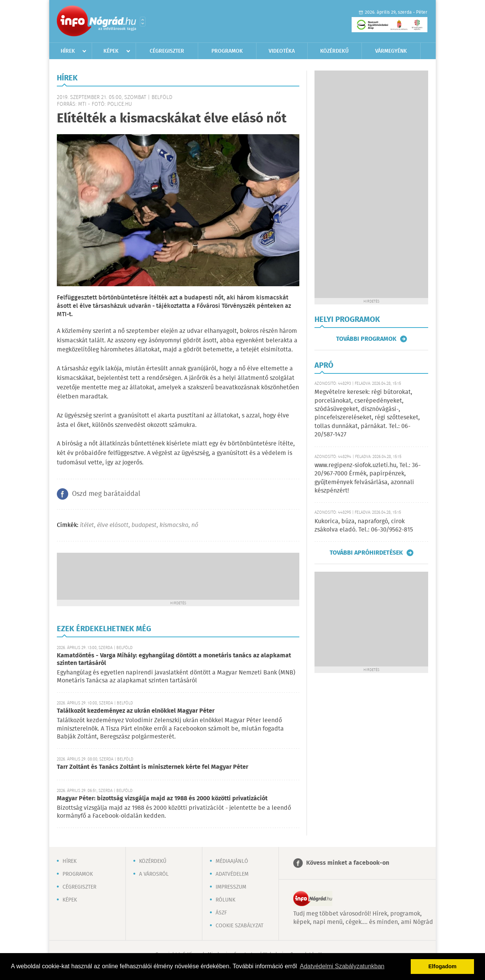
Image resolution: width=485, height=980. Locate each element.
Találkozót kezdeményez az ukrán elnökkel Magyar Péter (136, 711)
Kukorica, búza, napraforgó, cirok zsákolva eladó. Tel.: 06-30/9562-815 (364, 526)
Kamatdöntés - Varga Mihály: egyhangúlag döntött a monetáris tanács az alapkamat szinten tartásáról (174, 659)
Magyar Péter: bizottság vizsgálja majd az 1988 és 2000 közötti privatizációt (162, 799)
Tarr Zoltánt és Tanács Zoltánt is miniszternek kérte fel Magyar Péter (153, 767)
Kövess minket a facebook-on (348, 863)
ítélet (87, 525)
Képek (111, 51)
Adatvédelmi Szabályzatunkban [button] (342, 966)
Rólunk (225, 900)
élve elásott (113, 525)
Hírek (68, 51)
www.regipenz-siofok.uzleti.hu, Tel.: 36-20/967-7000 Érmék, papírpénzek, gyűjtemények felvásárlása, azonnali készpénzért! (368, 478)
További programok (366, 339)
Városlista (143, 22)
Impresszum (231, 887)
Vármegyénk (391, 51)
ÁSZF (221, 913)
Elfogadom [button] (443, 966)
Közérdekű (334, 51)
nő (195, 525)
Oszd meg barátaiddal (106, 494)
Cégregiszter (167, 51)
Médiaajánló (232, 861)
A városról (154, 874)
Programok (227, 51)
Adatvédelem (232, 874)
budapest (144, 525)
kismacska (174, 525)
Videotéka (282, 51)
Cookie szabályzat (239, 926)
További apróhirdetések (366, 553)
